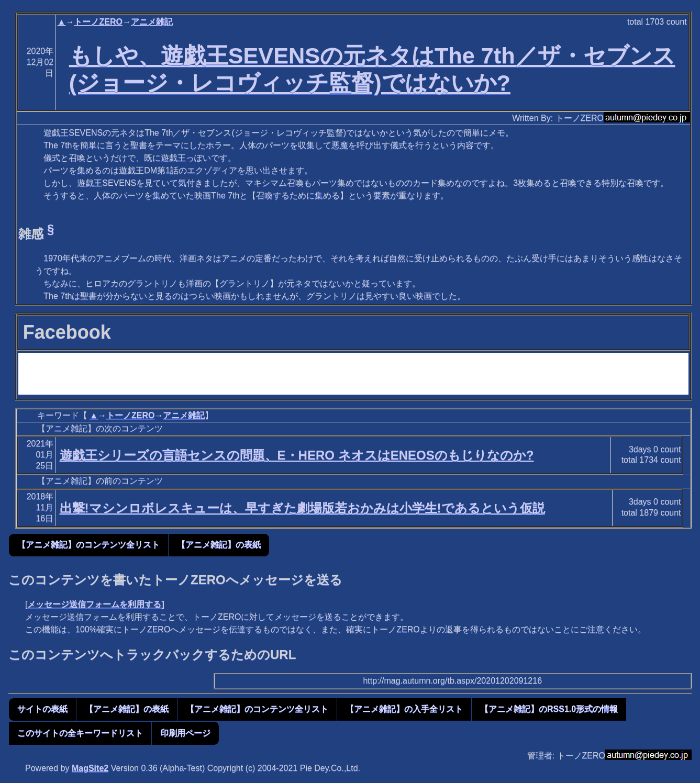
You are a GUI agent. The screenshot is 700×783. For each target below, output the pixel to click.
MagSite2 (90, 768)
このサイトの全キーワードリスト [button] (80, 733)
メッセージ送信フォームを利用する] (96, 604)
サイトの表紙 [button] (42, 709)
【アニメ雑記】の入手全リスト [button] (404, 709)
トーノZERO (98, 22)
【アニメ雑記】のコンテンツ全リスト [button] (88, 545)
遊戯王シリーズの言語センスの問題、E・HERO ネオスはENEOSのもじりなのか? (297, 455)
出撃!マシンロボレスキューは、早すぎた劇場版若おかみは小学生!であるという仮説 (302, 508)
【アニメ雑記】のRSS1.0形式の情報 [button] (549, 709)
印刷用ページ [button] (185, 733)
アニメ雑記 (152, 22)
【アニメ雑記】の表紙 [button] (219, 545)
